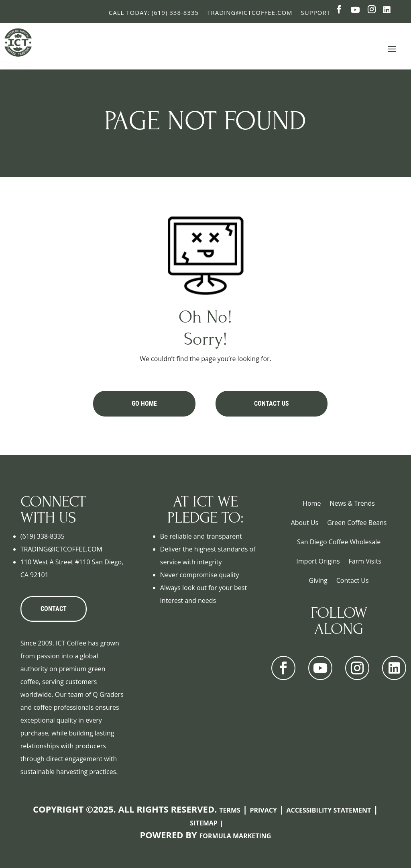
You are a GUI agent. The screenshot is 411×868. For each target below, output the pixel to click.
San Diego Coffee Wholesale (339, 542)
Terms (230, 810)
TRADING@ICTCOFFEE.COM (61, 549)
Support (316, 12)
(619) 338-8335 (43, 536)
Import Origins (318, 561)
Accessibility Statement (329, 810)
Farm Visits (365, 561)
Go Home (144, 403)
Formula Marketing (235, 836)
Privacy (263, 810)
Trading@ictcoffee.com (250, 12)
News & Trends (352, 503)
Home (312, 503)
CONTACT (54, 609)
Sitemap (204, 823)
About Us (305, 523)
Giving (318, 580)
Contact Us (272, 403)
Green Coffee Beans (357, 523)
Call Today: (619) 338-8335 (154, 12)
